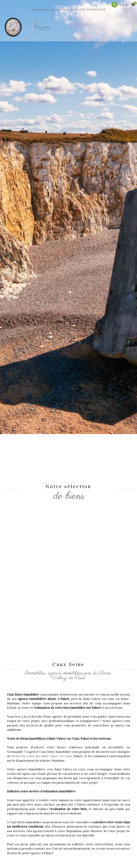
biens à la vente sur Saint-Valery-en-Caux (42, 756)
